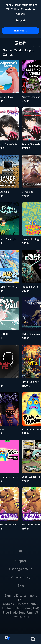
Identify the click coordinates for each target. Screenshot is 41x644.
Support (20, 561)
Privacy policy (21, 577)
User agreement (21, 569)
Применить (21, 31)
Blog (20, 586)
